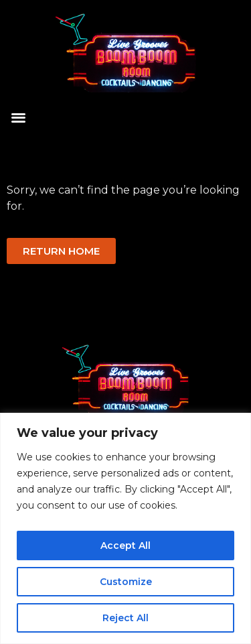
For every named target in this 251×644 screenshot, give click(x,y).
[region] (125, 528)
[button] (18, 118)
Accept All (125, 545)
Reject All (125, 618)
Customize (126, 582)
